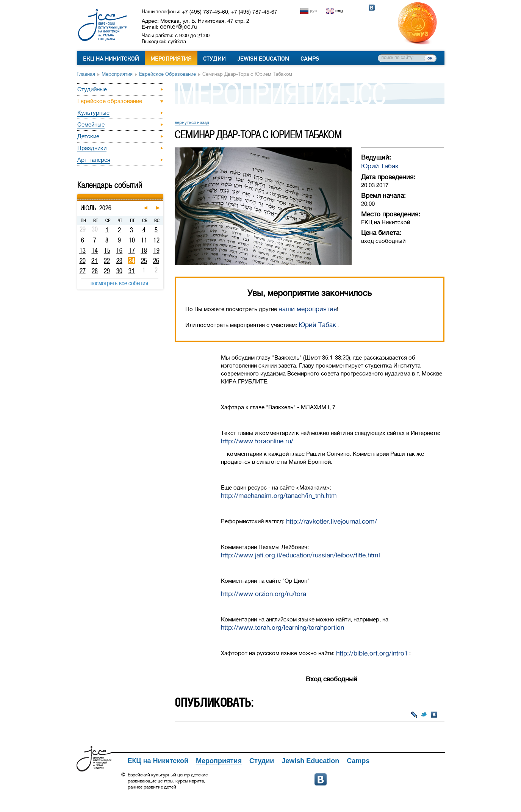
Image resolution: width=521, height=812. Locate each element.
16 (119, 250)
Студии (214, 59)
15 (107, 250)
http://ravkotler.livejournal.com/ (332, 522)
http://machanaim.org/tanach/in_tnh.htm (279, 496)
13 (82, 250)
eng (339, 11)
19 (156, 250)
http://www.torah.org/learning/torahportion (282, 628)
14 (95, 250)
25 (144, 261)
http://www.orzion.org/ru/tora (264, 594)
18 (144, 250)
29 (107, 271)
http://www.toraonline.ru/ (257, 441)
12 (156, 240)
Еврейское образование (167, 74)
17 (132, 250)
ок (430, 58)
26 (156, 261)
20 (83, 261)
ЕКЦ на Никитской (111, 59)
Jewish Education (263, 59)
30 (119, 271)
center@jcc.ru (179, 27)
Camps (310, 59)
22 (107, 261)
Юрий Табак (380, 166)
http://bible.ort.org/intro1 (372, 653)
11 (144, 240)
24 (131, 261)
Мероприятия (171, 59)
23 (119, 261)
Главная (86, 74)
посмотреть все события (119, 283)
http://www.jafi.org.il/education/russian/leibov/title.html (300, 555)
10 (132, 240)
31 (132, 271)
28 (95, 271)
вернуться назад (192, 122)
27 (83, 271)
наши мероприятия (308, 309)
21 (95, 261)
